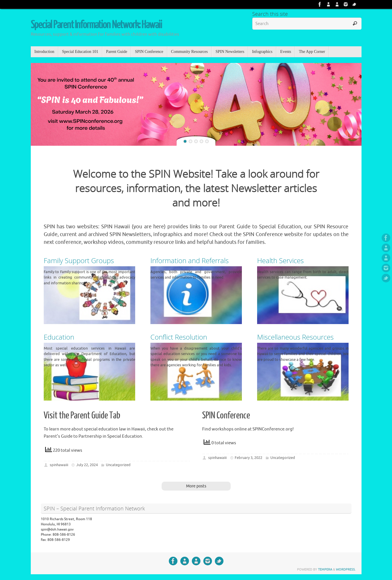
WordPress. (346, 569)
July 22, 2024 (87, 465)
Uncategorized (118, 465)
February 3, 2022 (248, 458)
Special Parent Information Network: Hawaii (96, 25)
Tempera (325, 569)
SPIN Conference (226, 416)
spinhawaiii (59, 465)
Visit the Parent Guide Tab (82, 416)
